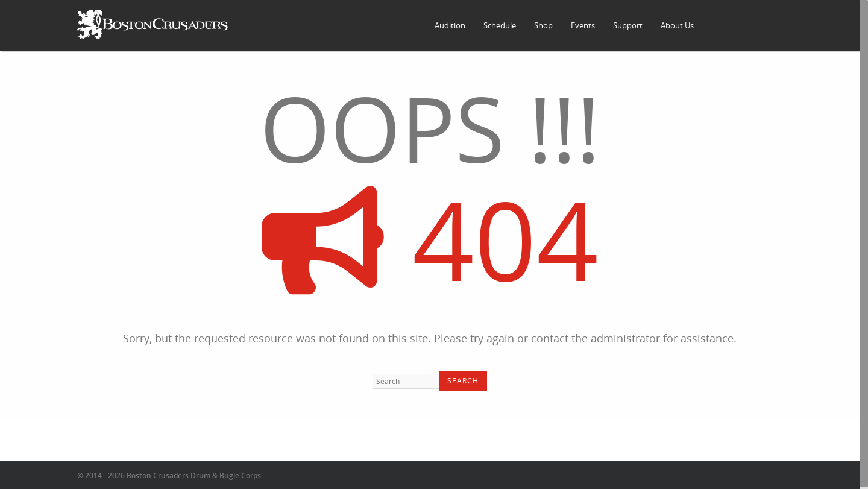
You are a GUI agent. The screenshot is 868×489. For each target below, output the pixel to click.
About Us (677, 25)
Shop (543, 25)
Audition (450, 25)
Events (583, 25)
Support (628, 25)
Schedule (500, 25)
